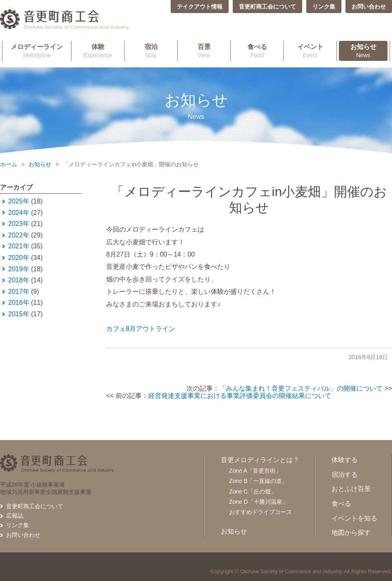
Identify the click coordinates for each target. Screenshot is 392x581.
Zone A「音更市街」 (255, 471)
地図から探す (351, 533)
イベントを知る (354, 518)
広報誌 (15, 516)
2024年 (19, 213)
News (363, 51)
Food (257, 51)
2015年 (19, 314)
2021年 (19, 246)
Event (310, 51)
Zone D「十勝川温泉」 (258, 502)
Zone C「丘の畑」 (253, 492)
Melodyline (37, 51)
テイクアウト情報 (200, 7)
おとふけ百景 (351, 489)
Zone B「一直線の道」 (258, 481)
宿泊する (345, 475)
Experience (98, 51)
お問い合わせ (369, 7)
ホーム (9, 164)
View (204, 51)
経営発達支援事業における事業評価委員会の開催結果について (240, 396)
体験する (345, 460)
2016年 (19, 303)
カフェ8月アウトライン (141, 329)
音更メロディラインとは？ (260, 460)
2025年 (19, 201)
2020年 (19, 258)
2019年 (19, 269)
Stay (151, 51)
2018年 (19, 280)
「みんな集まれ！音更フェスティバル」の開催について (301, 388)
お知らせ (40, 164)
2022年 (19, 235)
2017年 (19, 292)
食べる (341, 504)
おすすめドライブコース (261, 512)
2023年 (19, 224)
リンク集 (324, 7)
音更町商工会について (267, 7)
